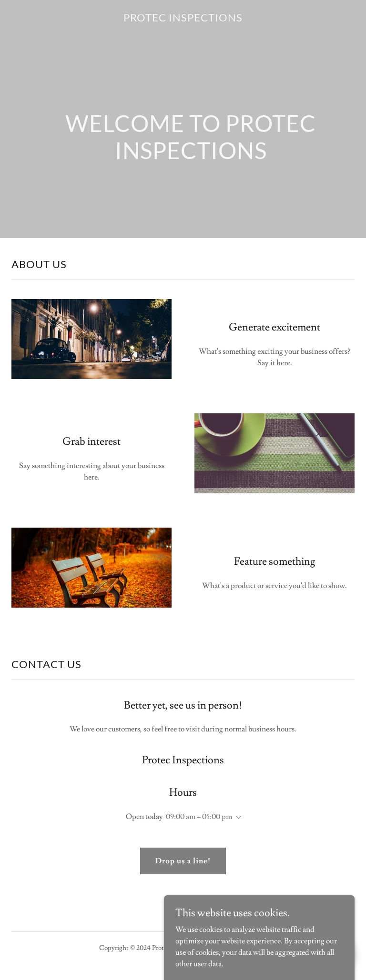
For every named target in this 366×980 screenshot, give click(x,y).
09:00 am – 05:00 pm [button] (199, 817)
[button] (237, 818)
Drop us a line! (183, 861)
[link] (183, 19)
